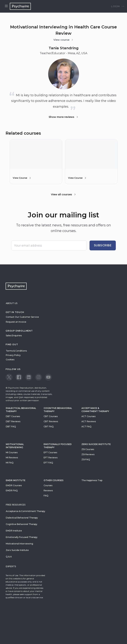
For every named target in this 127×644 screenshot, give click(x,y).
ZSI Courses (88, 449)
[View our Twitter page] (9, 377)
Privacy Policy (13, 355)
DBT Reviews (13, 421)
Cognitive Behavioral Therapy (58, 410)
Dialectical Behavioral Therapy (21, 410)
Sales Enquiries (14, 336)
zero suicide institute (96, 444)
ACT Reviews (89, 421)
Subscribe (103, 245)
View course (63, 40)
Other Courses (54, 480)
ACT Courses (88, 416)
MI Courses (12, 452)
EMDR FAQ (12, 490)
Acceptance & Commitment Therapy (95, 410)
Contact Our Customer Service (22, 317)
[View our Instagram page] (39, 377)
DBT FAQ (11, 426)
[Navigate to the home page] (20, 6)
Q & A (9, 557)
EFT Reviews (51, 458)
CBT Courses (51, 416)
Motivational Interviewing (15, 446)
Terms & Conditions (16, 351)
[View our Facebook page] (19, 377)
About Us (12, 303)
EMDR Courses (14, 485)
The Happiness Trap (92, 480)
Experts (11, 566)
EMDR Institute (16, 480)
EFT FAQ (48, 463)
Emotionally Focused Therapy (58, 446)
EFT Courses (50, 452)
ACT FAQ (86, 426)
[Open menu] (6, 6)
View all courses (64, 194)
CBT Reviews (51, 421)
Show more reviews (64, 117)
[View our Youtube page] (48, 377)
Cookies (10, 360)
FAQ (46, 496)
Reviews (48, 490)
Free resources (16, 505)
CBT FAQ (49, 426)
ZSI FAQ (86, 459)
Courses (48, 485)
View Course (22, 178)
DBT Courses (13, 416)
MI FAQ (10, 463)
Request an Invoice (16, 322)
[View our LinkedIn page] (29, 377)
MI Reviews (12, 458)
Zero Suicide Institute (17, 550)
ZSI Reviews (88, 454)
